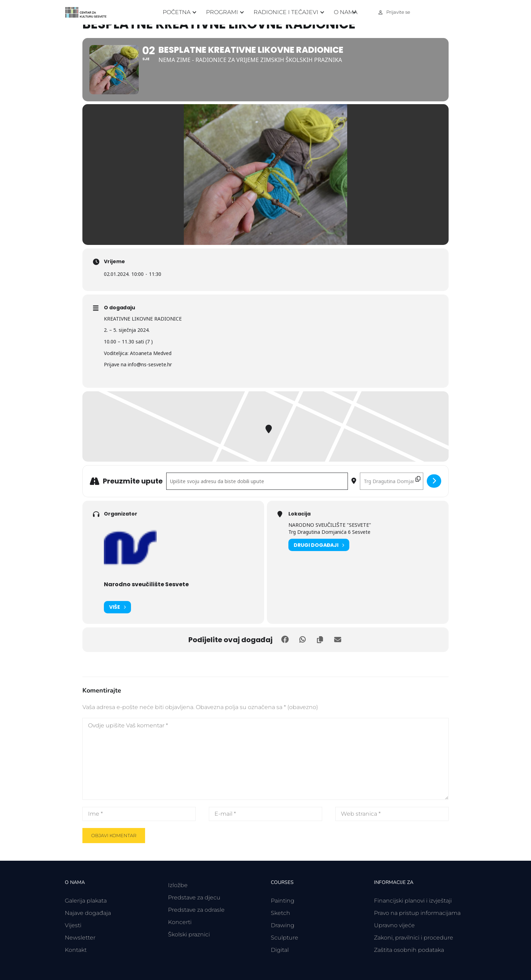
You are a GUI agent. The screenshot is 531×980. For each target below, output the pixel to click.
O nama (346, 12)
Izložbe (178, 885)
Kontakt (76, 950)
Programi (222, 12)
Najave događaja (88, 913)
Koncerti (180, 922)
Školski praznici (189, 934)
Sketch (280, 913)
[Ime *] (139, 814)
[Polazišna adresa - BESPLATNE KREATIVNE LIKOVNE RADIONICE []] (257, 481)
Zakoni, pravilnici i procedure (414, 938)
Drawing (283, 925)
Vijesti (73, 925)
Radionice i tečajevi (286, 12)
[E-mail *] (265, 814)
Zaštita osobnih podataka (409, 950)
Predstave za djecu (194, 897)
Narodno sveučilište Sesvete (146, 584)
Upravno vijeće (394, 925)
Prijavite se (398, 12)
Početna (177, 12)
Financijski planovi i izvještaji (413, 901)
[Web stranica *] (392, 814)
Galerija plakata (86, 901)
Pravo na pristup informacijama (417, 913)
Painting (283, 901)
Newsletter (80, 938)
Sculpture (285, 938)
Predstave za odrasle (196, 910)
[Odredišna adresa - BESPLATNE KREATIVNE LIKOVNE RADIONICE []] (392, 481)
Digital (280, 950)
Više (117, 607)
